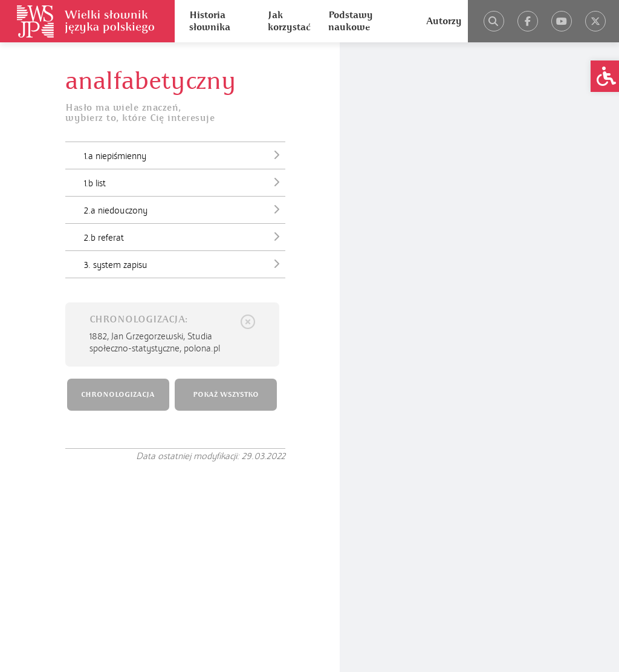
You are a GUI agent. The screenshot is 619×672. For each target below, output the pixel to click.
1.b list (185, 182)
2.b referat (185, 237)
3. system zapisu (185, 264)
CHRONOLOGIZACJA (118, 395)
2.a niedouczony (185, 209)
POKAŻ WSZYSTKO (226, 395)
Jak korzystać (289, 21)
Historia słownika (210, 21)
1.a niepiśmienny (185, 155)
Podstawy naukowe (351, 21)
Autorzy (444, 21)
